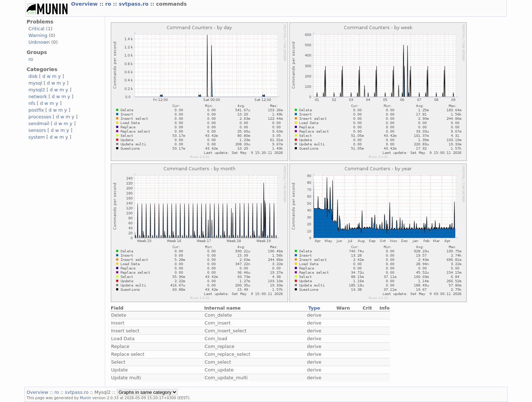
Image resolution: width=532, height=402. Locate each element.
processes (40, 117)
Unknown (39, 42)
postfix (36, 110)
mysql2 (37, 90)
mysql (35, 83)
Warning (38, 35)
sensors (37, 130)
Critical (36, 29)
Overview (85, 4)
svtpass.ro (134, 4)
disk (33, 76)
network (38, 97)
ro (109, 4)
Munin (86, 398)
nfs (32, 103)
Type (314, 308)
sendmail (39, 124)
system (37, 137)
